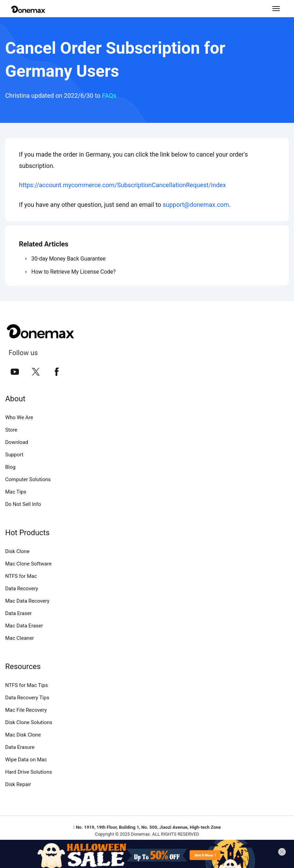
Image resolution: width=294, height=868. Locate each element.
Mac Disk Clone (23, 735)
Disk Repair (18, 784)
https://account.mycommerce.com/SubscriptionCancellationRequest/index (122, 185)
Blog (10, 467)
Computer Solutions (28, 479)
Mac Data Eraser (24, 626)
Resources (23, 666)
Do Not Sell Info (23, 504)
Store (11, 430)
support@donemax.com (196, 205)
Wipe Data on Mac (26, 760)
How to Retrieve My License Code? (73, 272)
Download (17, 442)
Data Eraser (18, 613)
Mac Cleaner (20, 638)
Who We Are (19, 417)
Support (14, 455)
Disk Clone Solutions (29, 722)
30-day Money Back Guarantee (69, 259)
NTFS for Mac (21, 576)
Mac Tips (16, 492)
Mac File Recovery (26, 710)
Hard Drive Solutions (29, 772)
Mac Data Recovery (27, 601)
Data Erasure (20, 747)
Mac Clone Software (28, 564)
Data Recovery (22, 589)
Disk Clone (17, 551)
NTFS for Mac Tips (27, 685)
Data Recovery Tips (27, 698)
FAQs (109, 96)
